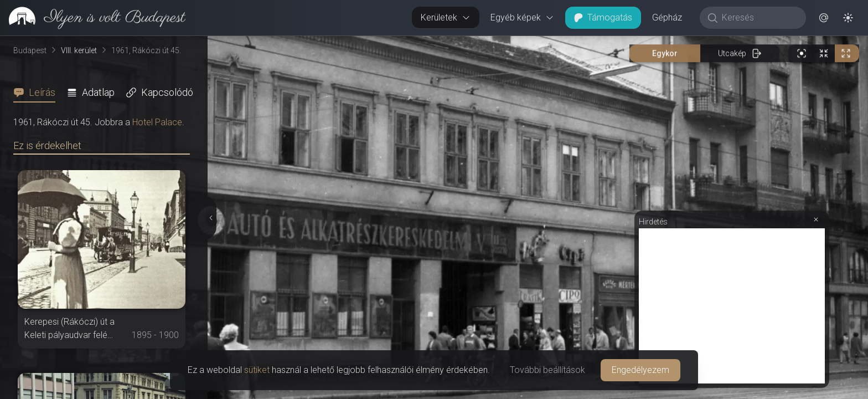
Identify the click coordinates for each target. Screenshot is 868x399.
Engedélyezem (640, 370)
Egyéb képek (522, 17)
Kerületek (446, 17)
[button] (824, 18)
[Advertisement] (732, 306)
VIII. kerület (79, 50)
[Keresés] (759, 18)
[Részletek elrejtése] (210, 218)
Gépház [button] (667, 17)
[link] (93, 18)
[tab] (38, 93)
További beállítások (547, 370)
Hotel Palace (157, 122)
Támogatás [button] (603, 17)
